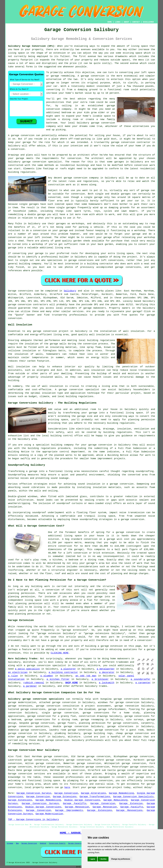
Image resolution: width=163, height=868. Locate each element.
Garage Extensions (65, 797)
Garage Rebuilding (115, 800)
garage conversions (33, 709)
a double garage (35, 214)
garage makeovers (95, 308)
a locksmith (107, 683)
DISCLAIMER (148, 22)
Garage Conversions (77, 843)
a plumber (47, 676)
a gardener (30, 686)
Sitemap (10, 843)
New (17, 843)
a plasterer (68, 669)
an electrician (18, 672)
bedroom (66, 113)
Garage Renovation (77, 807)
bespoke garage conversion (37, 723)
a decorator (107, 672)
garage (145, 190)
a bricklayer (100, 679)
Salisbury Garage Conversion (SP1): (32, 46)
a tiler (13, 676)
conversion (28, 135)
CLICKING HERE (60, 653)
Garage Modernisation (49, 814)
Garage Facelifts (75, 803)
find (18, 757)
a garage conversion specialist (45, 666)
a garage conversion (99, 781)
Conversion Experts (57, 843)
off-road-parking (80, 139)
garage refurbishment (112, 709)
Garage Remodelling (121, 793)
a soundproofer (141, 679)
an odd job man (86, 676)
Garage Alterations (93, 793)
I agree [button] (92, 859)
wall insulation (134, 331)
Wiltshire (74, 737)
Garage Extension (131, 803)
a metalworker (106, 669)
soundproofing (145, 471)
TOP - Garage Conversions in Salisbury (33, 820)
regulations (91, 181)
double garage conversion (71, 726)
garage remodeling (63, 76)
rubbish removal (34, 683)
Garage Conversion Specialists (133, 797)
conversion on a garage (99, 539)
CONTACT (136, 22)
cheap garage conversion (132, 733)
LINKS (118, 22)
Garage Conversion (66, 793)
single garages (29, 204)
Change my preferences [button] (121, 859)
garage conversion (93, 76)
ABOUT (126, 22)
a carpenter (143, 683)
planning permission (21, 593)
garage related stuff (31, 737)
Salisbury (70, 291)
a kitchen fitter (58, 679)
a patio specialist (28, 669)
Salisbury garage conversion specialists (36, 699)
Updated (43, 843)
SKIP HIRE (72, 683)
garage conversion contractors (28, 305)
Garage (12, 291)
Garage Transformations (95, 797)
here (67, 787)
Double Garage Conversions (82, 800)
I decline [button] (103, 859)
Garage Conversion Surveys (34, 793)
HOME (110, 22)
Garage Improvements (69, 810)
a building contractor (63, 672)
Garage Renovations (129, 810)
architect (84, 155)
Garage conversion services (27, 774)
